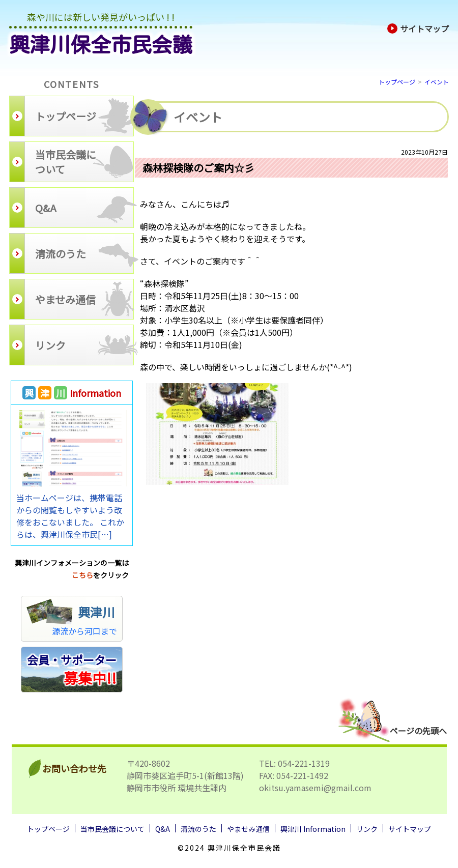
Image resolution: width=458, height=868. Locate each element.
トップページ (397, 82)
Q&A (163, 829)
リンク (367, 829)
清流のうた (198, 829)
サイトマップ (418, 28)
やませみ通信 (248, 829)
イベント (437, 82)
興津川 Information (313, 829)
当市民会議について (112, 829)
